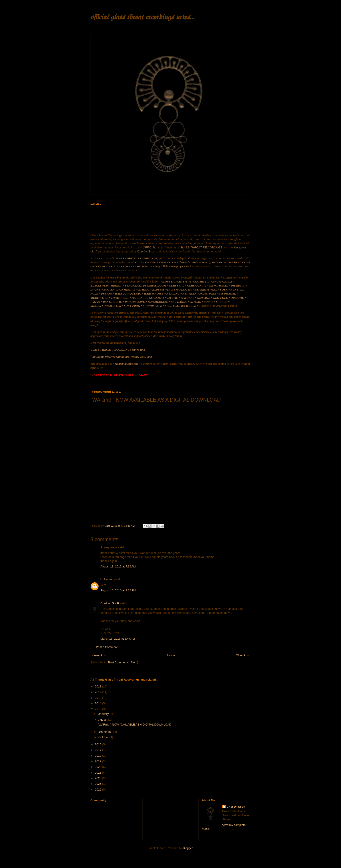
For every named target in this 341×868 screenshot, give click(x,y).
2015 (99, 709)
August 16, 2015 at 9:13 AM (118, 590)
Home (171, 655)
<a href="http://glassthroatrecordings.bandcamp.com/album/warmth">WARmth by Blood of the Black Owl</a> (129, 459)
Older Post (243, 655)
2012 (99, 692)
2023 (99, 778)
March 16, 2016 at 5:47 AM (118, 639)
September (106, 732)
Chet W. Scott (110, 603)
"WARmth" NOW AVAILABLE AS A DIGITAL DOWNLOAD (134, 725)
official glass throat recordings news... (142, 17)
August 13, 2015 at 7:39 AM (118, 566)
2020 (99, 767)
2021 (99, 773)
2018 (99, 756)
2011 (99, 686)
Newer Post (99, 655)
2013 (99, 698)
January (104, 714)
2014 (99, 703)
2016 (99, 744)
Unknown (107, 579)
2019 (99, 761)
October (104, 737)
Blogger (188, 848)
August (103, 720)
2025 (99, 784)
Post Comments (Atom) (123, 662)
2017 (99, 750)
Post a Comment (107, 647)
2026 (99, 790)
